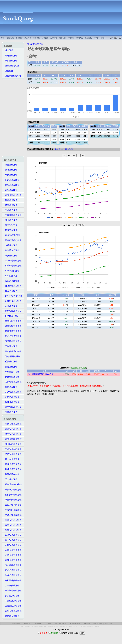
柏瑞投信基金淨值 (13, 454)
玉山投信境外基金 (13, 351)
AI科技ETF (98, 626)
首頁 (3, 38)
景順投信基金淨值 (13, 611)
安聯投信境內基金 (13, 449)
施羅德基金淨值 (12, 185)
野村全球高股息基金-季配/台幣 (41, 374)
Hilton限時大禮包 (62, 626)
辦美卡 (103, 38)
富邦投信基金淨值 (13, 560)
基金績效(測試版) (12, 76)
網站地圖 (87, 624)
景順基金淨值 (10, 190)
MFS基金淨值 (10, 291)
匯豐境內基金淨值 (13, 500)
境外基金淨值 (10, 56)
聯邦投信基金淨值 (13, 575)
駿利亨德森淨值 (12, 271)
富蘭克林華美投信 (13, 439)
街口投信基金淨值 (13, 495)
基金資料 (59, 149)
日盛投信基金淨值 (13, 570)
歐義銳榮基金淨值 (13, 326)
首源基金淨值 (10, 367)
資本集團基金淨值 (13, 407)
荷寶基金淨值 (10, 361)
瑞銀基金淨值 (10, 230)
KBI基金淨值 (10, 276)
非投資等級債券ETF (87, 626)
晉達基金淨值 (10, 200)
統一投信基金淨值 (13, 540)
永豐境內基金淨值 (13, 510)
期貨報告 (62, 38)
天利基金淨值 (10, 346)
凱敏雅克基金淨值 (13, 301)
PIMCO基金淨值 (12, 235)
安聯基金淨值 (10, 210)
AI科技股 (71, 38)
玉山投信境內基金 (13, 505)
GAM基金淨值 (11, 316)
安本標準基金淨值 (13, 215)
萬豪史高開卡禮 (26, 626)
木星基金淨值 (10, 245)
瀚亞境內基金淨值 (13, 444)
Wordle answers (75, 624)
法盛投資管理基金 (13, 336)
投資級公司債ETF (74, 626)
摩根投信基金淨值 (13, 464)
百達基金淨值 (10, 306)
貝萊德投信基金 (12, 596)
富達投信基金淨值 (13, 429)
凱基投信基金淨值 (13, 555)
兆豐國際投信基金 (13, 606)
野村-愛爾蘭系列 (12, 356)
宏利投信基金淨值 (13, 535)
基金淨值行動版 (12, 66)
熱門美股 (80, 38)
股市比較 (54, 38)
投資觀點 (88, 38)
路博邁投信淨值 (12, 616)
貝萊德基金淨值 (12, 180)
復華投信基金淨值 (13, 525)
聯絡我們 (108, 624)
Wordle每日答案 (61, 624)
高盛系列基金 (10, 225)
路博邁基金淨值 (12, 397)
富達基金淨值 (10, 170)
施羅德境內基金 (12, 474)
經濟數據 (45, 38)
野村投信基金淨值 (13, 434)
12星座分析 (38, 624)
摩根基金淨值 (10, 205)
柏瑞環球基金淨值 (13, 266)
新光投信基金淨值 (13, 515)
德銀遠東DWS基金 (13, 484)
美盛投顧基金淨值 (13, 321)
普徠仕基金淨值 (12, 402)
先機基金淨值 (10, 412)
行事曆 (96, 38)
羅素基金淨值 (10, 387)
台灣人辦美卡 (15, 624)
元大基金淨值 (10, 479)
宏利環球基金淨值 (13, 261)
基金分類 (36, 38)
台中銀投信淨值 (12, 585)
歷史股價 (19, 38)
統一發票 (27, 624)
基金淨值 (28, 38)
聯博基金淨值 (10, 165)
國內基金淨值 (10, 61)
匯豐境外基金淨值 (13, 341)
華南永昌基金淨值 (13, 490)
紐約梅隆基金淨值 (13, 311)
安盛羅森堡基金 (12, 377)
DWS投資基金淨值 (13, 296)
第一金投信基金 (12, 459)
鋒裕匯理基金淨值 (13, 286)
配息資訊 (69, 149)
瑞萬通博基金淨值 (13, 331)
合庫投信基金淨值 (13, 545)
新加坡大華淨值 (12, 250)
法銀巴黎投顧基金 (13, 240)
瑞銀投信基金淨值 (13, 530)
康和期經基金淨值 (13, 591)
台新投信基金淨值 (13, 550)
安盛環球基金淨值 (13, 382)
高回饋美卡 (51, 626)
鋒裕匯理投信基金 (13, 580)
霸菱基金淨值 (10, 175)
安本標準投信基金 (13, 565)
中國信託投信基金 (13, 601)
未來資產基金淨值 (13, 392)
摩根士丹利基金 (12, 372)
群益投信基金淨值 (13, 469)
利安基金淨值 (10, 256)
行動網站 (48, 624)
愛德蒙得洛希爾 (12, 281)
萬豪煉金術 (43, 626)
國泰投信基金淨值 (13, 520)
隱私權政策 (98, 624)
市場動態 (10, 38)
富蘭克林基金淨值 (13, 195)
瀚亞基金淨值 (10, 220)
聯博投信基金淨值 (13, 424)
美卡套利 (35, 626)
